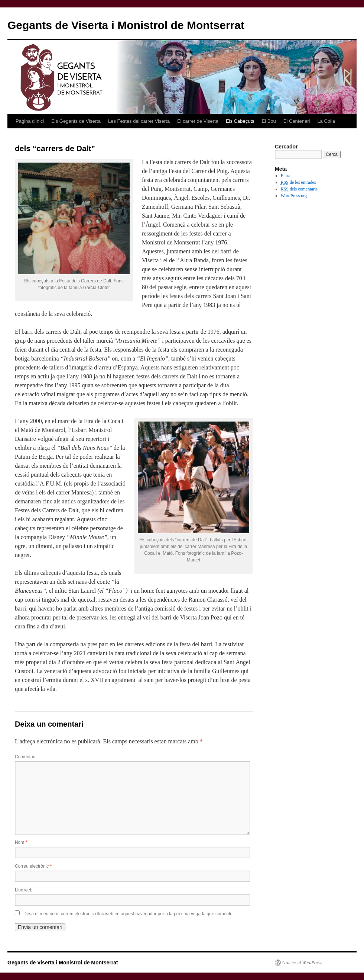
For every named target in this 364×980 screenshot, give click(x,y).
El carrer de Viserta (198, 121)
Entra (286, 176)
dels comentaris (299, 189)
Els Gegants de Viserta (76, 121)
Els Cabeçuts (240, 121)
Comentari (25, 757)
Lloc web (24, 890)
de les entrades (298, 182)
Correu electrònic (33, 866)
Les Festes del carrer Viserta (139, 121)
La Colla (326, 121)
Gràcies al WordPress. (302, 963)
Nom (21, 842)
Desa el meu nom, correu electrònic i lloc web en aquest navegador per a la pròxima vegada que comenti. (128, 914)
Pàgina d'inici (30, 121)
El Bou (269, 121)
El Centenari (297, 121)
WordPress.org (294, 196)
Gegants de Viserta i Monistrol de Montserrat (126, 25)
